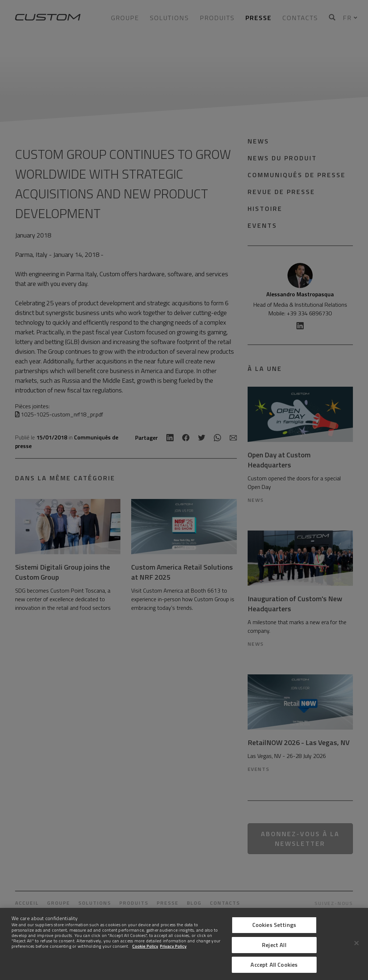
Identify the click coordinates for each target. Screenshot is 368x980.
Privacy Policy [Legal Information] (173, 946)
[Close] (356, 943)
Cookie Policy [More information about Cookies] (145, 946)
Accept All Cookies (274, 965)
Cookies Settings (274, 925)
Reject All (274, 945)
